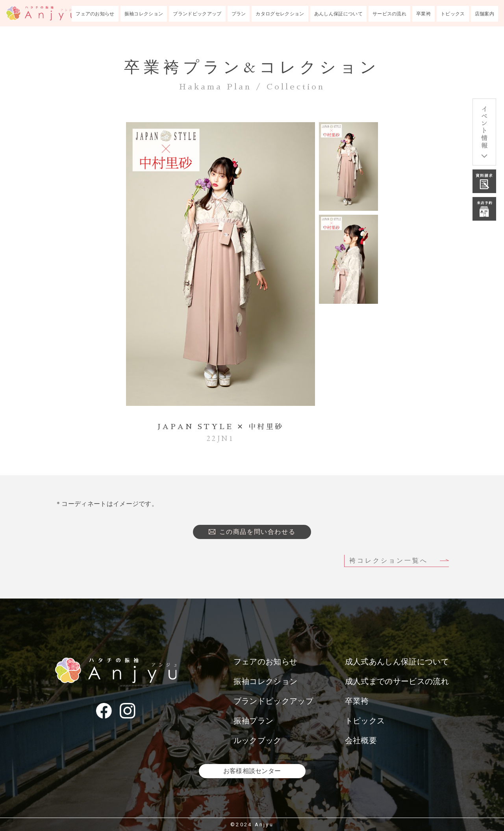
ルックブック (258, 740)
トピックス (453, 14)
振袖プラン (254, 721)
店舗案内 (485, 14)
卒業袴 (423, 14)
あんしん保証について (338, 14)
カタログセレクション (280, 14)
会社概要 (361, 740)
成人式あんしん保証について (397, 662)
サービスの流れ (389, 14)
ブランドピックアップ (197, 14)
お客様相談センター (252, 771)
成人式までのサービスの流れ (397, 681)
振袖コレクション (144, 14)
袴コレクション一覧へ (389, 561)
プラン (239, 14)
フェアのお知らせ (95, 14)
